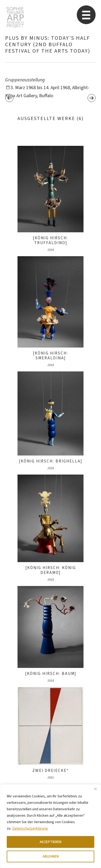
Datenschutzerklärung (30, 829)
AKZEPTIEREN (50, 842)
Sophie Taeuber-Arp (15, 17)
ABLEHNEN (51, 856)
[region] (50, 826)
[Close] (95, 789)
